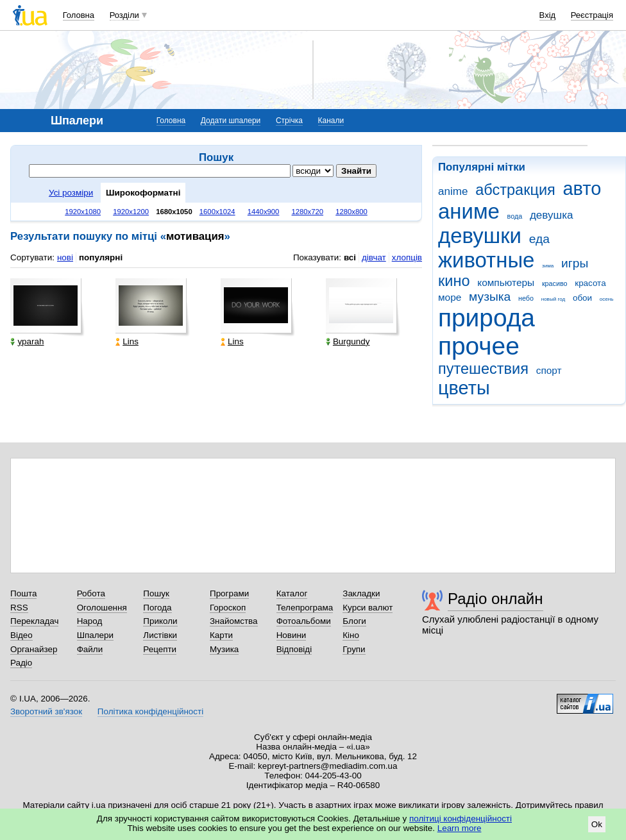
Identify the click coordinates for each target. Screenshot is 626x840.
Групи (354, 649)
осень (607, 299)
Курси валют (368, 608)
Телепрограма (305, 608)
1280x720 (308, 212)
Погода (157, 608)
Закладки (361, 593)
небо (526, 298)
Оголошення (102, 608)
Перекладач (34, 621)
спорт (549, 370)
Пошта (23, 593)
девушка (552, 215)
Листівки (160, 635)
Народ (90, 621)
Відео (21, 635)
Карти (221, 635)
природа (486, 318)
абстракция (515, 190)
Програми (229, 593)
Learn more (460, 828)
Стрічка (289, 121)
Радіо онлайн (495, 599)
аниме (469, 211)
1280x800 (351, 212)
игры (575, 263)
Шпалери (95, 635)
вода (515, 216)
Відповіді (294, 649)
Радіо (21, 663)
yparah (27, 341)
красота (590, 283)
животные (486, 260)
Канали (331, 121)
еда (539, 239)
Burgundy (348, 341)
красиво (555, 283)
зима (548, 266)
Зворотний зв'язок (46, 711)
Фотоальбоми (304, 621)
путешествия (483, 369)
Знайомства (234, 621)
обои (582, 298)
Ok (597, 824)
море (450, 297)
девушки (480, 236)
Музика (224, 649)
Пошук (156, 593)
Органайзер (34, 649)
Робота (91, 593)
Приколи (160, 621)
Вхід (548, 15)
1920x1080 (83, 212)
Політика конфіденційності (150, 711)
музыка (490, 297)
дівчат (374, 257)
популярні (101, 257)
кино (454, 281)
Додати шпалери (231, 121)
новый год (553, 299)
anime (453, 191)
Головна (79, 15)
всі (350, 257)
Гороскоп (228, 608)
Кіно (351, 635)
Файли (90, 649)
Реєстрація (592, 15)
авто (582, 189)
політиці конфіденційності (461, 819)
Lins (127, 341)
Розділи (124, 15)
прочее (479, 346)
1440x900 (264, 212)
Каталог (292, 593)
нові (65, 257)
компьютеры (506, 282)
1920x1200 (131, 212)
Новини (292, 635)
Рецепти (160, 649)
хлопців (407, 257)
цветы (464, 388)
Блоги (354, 621)
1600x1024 (217, 212)
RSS (19, 608)
